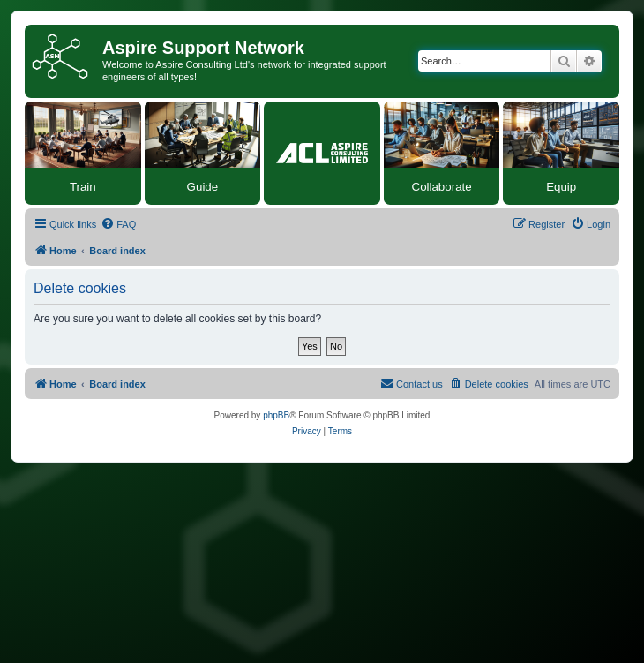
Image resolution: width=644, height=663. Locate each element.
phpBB (276, 415)
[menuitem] (118, 224)
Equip (561, 187)
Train (83, 187)
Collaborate (442, 187)
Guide (203, 187)
